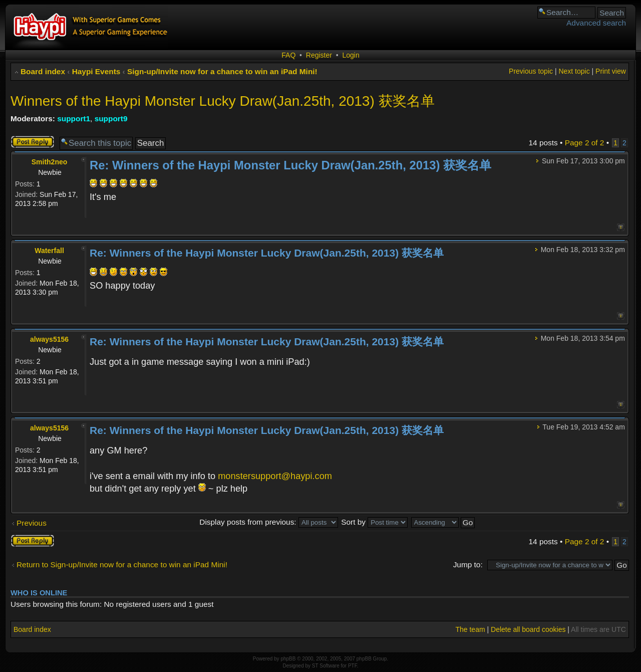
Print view (611, 71)
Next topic (574, 71)
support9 (111, 119)
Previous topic (531, 71)
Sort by (374, 522)
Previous (32, 523)
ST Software (326, 666)
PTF (353, 666)
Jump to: (468, 565)
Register (319, 55)
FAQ (288, 55)
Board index (43, 71)
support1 (74, 119)
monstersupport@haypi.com (275, 476)
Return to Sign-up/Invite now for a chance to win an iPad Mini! (122, 565)
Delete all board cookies (528, 629)
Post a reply (33, 142)
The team (470, 629)
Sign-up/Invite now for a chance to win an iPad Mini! (222, 71)
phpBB (288, 659)
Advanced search (596, 23)
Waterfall (49, 251)
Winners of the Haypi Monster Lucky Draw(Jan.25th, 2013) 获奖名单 (223, 101)
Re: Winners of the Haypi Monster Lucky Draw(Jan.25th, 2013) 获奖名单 (290, 165)
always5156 (49, 339)
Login (351, 55)
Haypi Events (96, 71)
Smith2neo (50, 162)
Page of (585, 143)
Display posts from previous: (269, 522)
